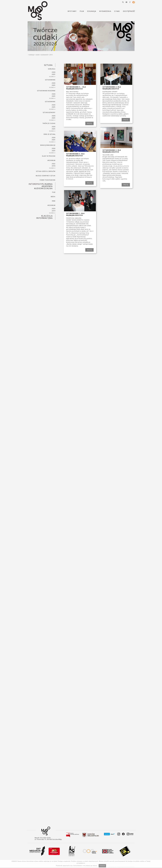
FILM (54, 192)
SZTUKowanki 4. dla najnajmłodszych (112, 88)
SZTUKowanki (44, 55)
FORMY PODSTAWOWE (48, 180)
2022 (54, 164)
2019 (54, 211)
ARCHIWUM (51, 160)
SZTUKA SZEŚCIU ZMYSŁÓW (46, 171)
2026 (54, 72)
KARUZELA (52, 69)
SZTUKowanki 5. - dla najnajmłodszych (76, 88)
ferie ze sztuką (49, 134)
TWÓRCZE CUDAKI (49, 123)
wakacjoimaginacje (48, 145)
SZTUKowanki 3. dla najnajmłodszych (75, 155)
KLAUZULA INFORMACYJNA (44, 217)
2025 (54, 74)
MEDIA (53, 197)
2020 (54, 209)
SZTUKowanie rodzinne (46, 91)
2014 (51, 55)
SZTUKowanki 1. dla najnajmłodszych (75, 214)
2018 (54, 166)
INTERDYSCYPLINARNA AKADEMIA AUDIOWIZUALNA (41, 186)
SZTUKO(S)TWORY (49, 112)
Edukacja (32, 55)
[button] (123, 2)
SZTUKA (38, 55)
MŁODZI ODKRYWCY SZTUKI (46, 176)
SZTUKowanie (50, 80)
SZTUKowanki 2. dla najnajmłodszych (112, 151)
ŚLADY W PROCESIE (49, 156)
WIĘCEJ (89, 123)
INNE (54, 201)
